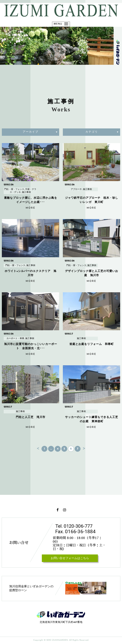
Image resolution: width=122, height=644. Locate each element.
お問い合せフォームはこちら (70, 558)
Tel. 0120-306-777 (75, 526)
